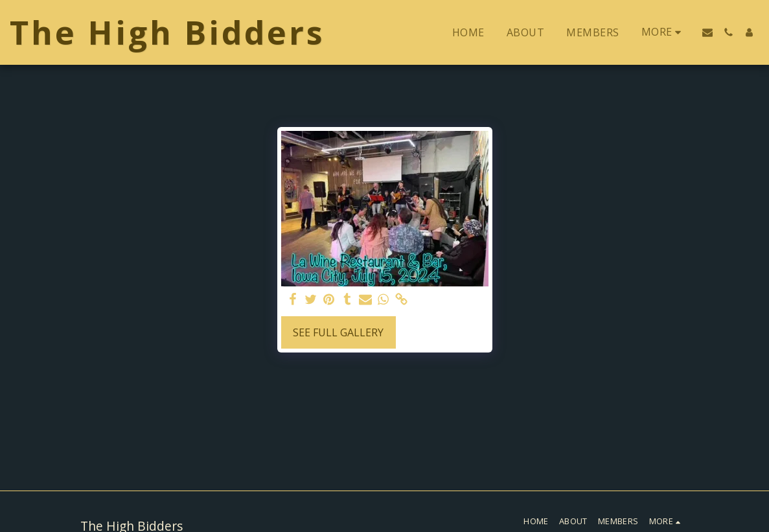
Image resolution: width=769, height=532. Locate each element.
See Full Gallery (338, 332)
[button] (707, 32)
